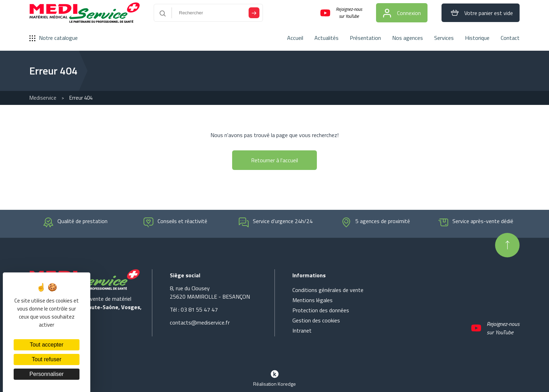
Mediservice (43, 98)
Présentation (365, 38)
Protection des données (321, 310)
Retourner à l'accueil (274, 160)
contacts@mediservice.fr (200, 322)
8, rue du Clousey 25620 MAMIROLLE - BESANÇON (210, 292)
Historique (477, 38)
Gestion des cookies (316, 320)
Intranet (302, 330)
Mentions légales (312, 300)
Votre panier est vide (481, 13)
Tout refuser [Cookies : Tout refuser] (47, 359)
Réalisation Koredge (274, 378)
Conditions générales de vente (328, 290)
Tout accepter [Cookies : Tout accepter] (47, 345)
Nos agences (408, 38)
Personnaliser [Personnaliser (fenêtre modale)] (47, 374)
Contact (510, 38)
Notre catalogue (54, 38)
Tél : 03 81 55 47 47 (194, 309)
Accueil (295, 38)
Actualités (326, 38)
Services (444, 38)
